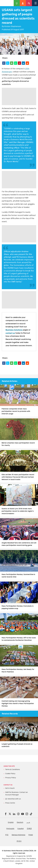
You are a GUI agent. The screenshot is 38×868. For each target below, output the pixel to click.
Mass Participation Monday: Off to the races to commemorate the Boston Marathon (19, 639)
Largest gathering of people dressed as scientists (17, 745)
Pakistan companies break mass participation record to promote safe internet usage (16, 411)
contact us (10, 333)
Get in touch (10, 788)
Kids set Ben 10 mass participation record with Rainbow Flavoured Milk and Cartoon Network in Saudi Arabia (18, 477)
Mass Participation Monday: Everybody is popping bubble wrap (18, 607)
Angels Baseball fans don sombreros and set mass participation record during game (19, 544)
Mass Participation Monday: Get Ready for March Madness (18, 671)
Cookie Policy (10, 774)
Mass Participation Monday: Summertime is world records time (18, 576)
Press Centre (10, 803)
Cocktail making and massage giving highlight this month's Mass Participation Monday (18, 704)
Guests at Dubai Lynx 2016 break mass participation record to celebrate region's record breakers (18, 511)
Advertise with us (14, 799)
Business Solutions (14, 330)
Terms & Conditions (13, 769)
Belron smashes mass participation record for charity (18, 444)
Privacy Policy (11, 778)
